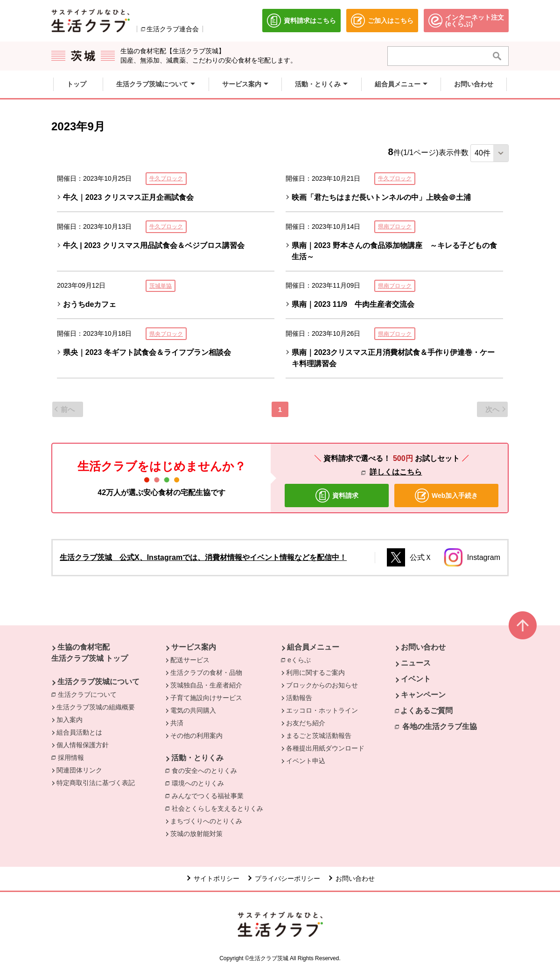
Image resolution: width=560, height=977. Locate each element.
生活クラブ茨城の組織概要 (96, 707)
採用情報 (71, 758)
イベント (416, 679)
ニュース (416, 663)
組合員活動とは (79, 732)
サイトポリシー (217, 878)
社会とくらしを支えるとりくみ (217, 808)
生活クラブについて (90, 694)
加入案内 (70, 720)
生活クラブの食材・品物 (206, 673)
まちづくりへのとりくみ (206, 821)
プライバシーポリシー (287, 878)
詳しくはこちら (396, 472)
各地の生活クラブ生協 (440, 726)
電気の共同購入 (193, 710)
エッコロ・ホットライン (322, 710)
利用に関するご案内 (315, 673)
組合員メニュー (313, 647)
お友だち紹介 (306, 723)
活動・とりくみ (197, 758)
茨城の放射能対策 (196, 834)
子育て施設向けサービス (206, 698)
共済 (177, 723)
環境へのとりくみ (198, 783)
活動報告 (299, 698)
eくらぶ (301, 659)
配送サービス (190, 660)
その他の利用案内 (196, 736)
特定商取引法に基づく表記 (96, 783)
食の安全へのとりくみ (204, 771)
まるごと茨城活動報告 (319, 736)
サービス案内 (194, 647)
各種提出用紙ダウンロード (325, 748)
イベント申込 (306, 761)
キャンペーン (423, 695)
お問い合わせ (423, 647)
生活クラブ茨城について (98, 682)
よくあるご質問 (427, 711)
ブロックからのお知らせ (322, 685)
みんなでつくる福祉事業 (208, 796)
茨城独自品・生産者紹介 (206, 685)
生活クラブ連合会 (173, 29)
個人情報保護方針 (83, 745)
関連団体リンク (79, 770)
